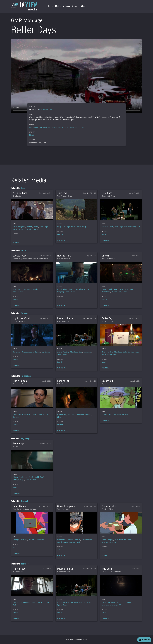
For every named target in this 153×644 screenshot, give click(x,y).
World (115, 355)
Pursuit (28, 229)
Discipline (17, 289)
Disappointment (28, 352)
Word (121, 605)
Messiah (115, 605)
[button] (32, 210)
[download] (144, 640)
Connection (17, 602)
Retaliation (80, 415)
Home (50, 6)
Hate (34, 415)
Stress (65, 355)
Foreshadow (78, 289)
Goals (35, 289)
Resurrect (113, 542)
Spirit (59, 355)
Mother (33, 480)
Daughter (22, 227)
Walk (78, 542)
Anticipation (62, 289)
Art (58, 550)
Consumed (17, 415)
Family (38, 352)
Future (61, 128)
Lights (47, 352)
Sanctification (87, 540)
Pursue (68, 292)
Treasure (120, 415)
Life (126, 227)
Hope (66, 128)
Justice (39, 415)
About (84, 6)
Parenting (132, 227)
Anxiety (66, 352)
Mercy (45, 415)
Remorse (71, 415)
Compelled (61, 540)
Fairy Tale (61, 227)
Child (15, 227)
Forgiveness (53, 128)
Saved (109, 355)
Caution (105, 227)
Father (36, 227)
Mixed (32, 135)
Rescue (114, 292)
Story (84, 227)
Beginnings (34, 128)
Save (120, 292)
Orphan (22, 229)
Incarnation (106, 605)
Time (22, 292)
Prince (78, 227)
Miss (116, 540)
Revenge (16, 417)
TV (58, 300)
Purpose (16, 292)
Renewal (82, 128)
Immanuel (73, 128)
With (15, 605)
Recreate (122, 540)
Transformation (69, 542)
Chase (70, 289)
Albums (67, 6)
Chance (104, 289)
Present (42, 289)
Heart (22, 540)
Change (16, 540)
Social (104, 234)
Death (111, 227)
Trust (127, 415)
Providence (106, 292)
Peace (104, 355)
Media (58, 6)
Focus (24, 289)
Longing (61, 292)
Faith (110, 289)
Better (111, 352)
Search (75, 6)
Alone (60, 352)
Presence (40, 602)
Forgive (131, 352)
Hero (121, 289)
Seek (73, 292)
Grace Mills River (46, 110)
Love (73, 227)
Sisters (60, 417)
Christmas (43, 128)
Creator (119, 602)
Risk (138, 227)
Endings (16, 480)
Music (104, 362)
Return (35, 229)
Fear (41, 227)
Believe (104, 352)
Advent (16, 477)
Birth (31, 477)
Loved (15, 229)
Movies (15, 237)
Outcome (133, 289)
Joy (43, 352)
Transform (40, 540)
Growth (70, 540)
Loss (27, 480)
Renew (129, 540)
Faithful (29, 227)
